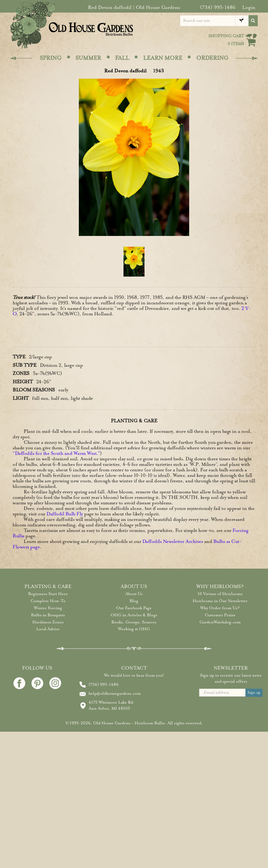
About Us (134, 594)
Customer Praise (220, 615)
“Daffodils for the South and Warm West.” (56, 453)
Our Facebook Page (134, 608)
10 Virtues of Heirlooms (220, 594)
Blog (134, 601)
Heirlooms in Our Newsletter (220, 601)
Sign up (254, 692)
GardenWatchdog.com (220, 622)
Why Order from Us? (220, 608)
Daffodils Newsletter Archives (173, 541)
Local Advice (48, 629)
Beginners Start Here (48, 594)
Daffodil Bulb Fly (65, 514)
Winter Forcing (48, 608)
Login (249, 7)
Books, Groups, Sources (134, 622)
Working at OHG (134, 629)
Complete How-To (48, 601)
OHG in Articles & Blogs (134, 615)
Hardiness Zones (48, 622)
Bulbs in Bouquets (48, 615)
